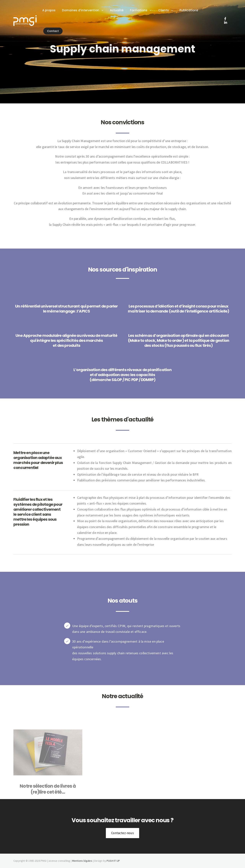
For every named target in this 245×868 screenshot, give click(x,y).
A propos (51, 10)
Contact (55, 31)
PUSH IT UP (113, 861)
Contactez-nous (122, 833)
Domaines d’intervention (82, 10)
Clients (165, 10)
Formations (141, 10)
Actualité (119, 10)
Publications (191, 10)
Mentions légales (82, 861)
